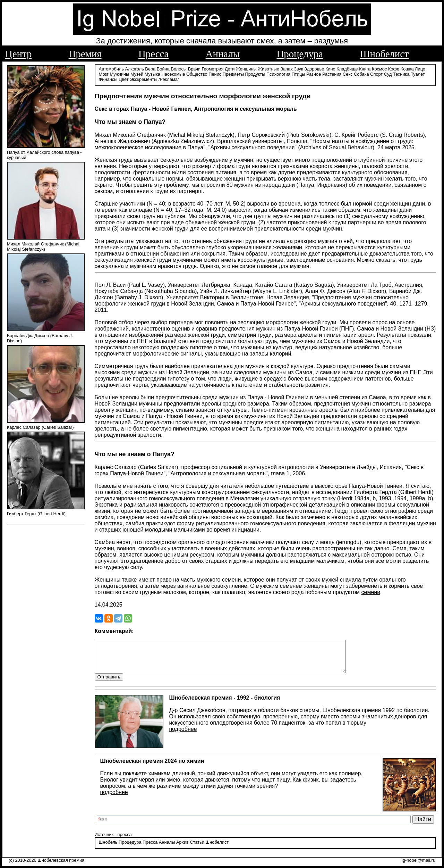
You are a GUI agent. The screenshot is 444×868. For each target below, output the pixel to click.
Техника (401, 74)
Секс (348, 74)
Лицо (420, 69)
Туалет (418, 74)
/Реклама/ (169, 79)
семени (371, 592)
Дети (230, 69)
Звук (298, 69)
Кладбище (347, 69)
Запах (287, 69)
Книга (365, 69)
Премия (85, 54)
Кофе (394, 69)
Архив (182, 849)
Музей (137, 74)
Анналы (223, 54)
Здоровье (314, 69)
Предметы (233, 74)
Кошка (407, 69)
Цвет (124, 79)
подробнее (183, 735)
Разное (314, 74)
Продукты (255, 74)
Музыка (152, 74)
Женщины (246, 69)
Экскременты (143, 79)
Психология (278, 74)
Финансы (108, 79)
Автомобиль (111, 69)
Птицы (298, 74)
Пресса (153, 54)
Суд (388, 74)
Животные (268, 69)
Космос (379, 69)
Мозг (104, 74)
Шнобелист (385, 54)
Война (163, 69)
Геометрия (213, 69)
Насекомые (173, 74)
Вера (150, 69)
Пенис (215, 74)
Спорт (376, 74)
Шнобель (108, 849)
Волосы (179, 69)
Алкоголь (135, 69)
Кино (330, 69)
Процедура (300, 54)
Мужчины (119, 74)
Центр (18, 54)
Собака (361, 74)
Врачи (194, 69)
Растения (332, 74)
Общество (197, 74)
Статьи (197, 849)
